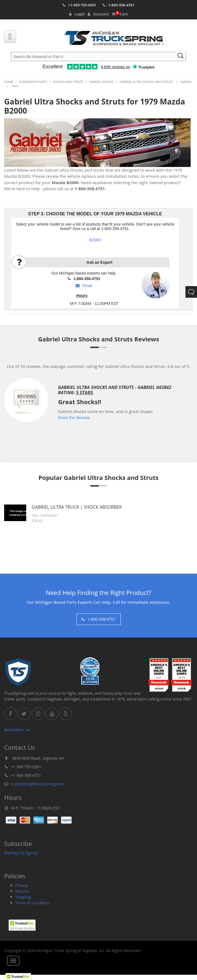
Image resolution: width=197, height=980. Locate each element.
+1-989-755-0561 (82, 5)
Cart (120, 14)
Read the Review (74, 417)
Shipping (23, 897)
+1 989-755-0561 (26, 767)
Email (84, 286)
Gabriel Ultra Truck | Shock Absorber (77, 507)
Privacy (22, 885)
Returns (22, 891)
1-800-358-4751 (121, 5)
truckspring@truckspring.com (38, 784)
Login (77, 14)
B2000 (95, 240)
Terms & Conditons (32, 903)
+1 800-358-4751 (26, 775)
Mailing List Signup (21, 853)
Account (98, 14)
